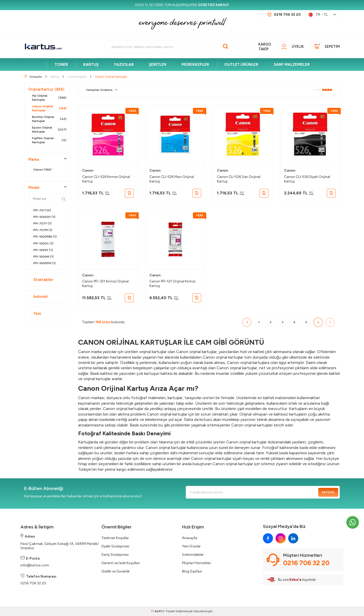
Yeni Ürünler (191, 546)
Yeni (35, 314)
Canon (88, 170)
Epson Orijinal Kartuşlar (49, 130)
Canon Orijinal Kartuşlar (49, 108)
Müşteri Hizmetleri (196, 563)
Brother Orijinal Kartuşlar (49, 119)
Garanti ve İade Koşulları (121, 563)
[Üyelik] (291, 47)
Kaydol (328, 492)
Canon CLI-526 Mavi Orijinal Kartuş (172, 179)
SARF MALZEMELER (292, 65)
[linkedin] (293, 538)
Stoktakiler (41, 280)
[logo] (43, 47)
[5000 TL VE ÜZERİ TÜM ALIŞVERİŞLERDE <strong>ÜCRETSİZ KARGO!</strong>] (182, 5)
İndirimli (38, 297)
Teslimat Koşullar (115, 538)
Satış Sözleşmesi (115, 555)
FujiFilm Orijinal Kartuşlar (49, 140)
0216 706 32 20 (33, 583)
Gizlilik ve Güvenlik (116, 571)
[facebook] (268, 538)
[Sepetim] (326, 47)
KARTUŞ (91, 65)
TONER (61, 65)
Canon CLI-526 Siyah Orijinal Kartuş (307, 179)
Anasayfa (190, 538)
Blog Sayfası (192, 571)
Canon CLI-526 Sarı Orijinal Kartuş (239, 179)
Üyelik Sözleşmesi (115, 546)
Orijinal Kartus (46, 89)
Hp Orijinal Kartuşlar (49, 98)
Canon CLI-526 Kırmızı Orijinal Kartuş (106, 179)
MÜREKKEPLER (195, 65)
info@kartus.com (35, 565)
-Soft (157, 611)
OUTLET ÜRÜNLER (241, 65)
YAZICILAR (124, 65)
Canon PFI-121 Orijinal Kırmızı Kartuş (172, 284)
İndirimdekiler (193, 555)
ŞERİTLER (158, 65)
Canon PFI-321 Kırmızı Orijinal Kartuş (105, 284)
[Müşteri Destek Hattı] (284, 15)
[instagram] (281, 538)
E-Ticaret (169, 611)
